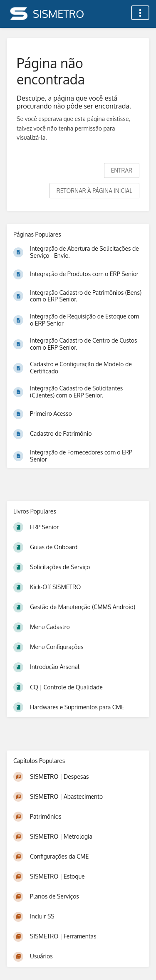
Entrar (122, 170)
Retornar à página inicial (94, 191)
